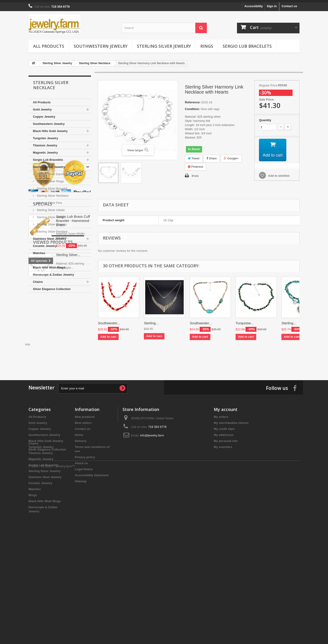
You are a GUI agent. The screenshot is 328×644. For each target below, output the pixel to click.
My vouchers (223, 536)
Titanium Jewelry (45, 143)
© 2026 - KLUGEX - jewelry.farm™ (52, 631)
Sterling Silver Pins (49, 200)
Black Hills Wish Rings (49, 265)
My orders (221, 506)
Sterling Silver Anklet (50, 215)
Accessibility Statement (92, 564)
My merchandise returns (231, 512)
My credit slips (224, 518)
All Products (49, 44)
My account (226, 499)
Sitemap (81, 570)
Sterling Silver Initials (50, 208)
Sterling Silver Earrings (52, 172)
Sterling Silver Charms (51, 222)
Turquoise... (245, 321)
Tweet (194, 156)
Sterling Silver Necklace (52, 193)
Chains (38, 279)
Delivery (81, 530)
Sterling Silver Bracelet (52, 186)
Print (195, 174)
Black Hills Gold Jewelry (50, 129)
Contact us (289, 4)
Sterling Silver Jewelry (164, 44)
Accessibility (254, 4)
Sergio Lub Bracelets (247, 44)
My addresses (224, 524)
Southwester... (109, 321)
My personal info (226, 530)
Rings (207, 44)
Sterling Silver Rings (50, 179)
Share (212, 156)
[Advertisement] (199, 355)
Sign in (272, 4)
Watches (39, 251)
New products (85, 506)
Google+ (231, 156)
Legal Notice (84, 558)
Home (79, 524)
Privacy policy (85, 546)
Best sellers (83, 512)
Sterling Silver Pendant (52, 229)
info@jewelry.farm (152, 525)
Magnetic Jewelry (45, 150)
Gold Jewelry (42, 107)
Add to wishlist (278, 174)
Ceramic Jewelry (45, 244)
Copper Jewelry (44, 114)
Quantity (265, 118)
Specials (43, 343)
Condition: (192, 107)
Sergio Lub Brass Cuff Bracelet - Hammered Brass (73, 359)
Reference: (193, 100)
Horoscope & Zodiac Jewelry (54, 272)
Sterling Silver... (68, 429)
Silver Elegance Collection (52, 287)
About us (81, 552)
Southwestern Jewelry (101, 44)
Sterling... (151, 321)
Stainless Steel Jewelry (49, 236)
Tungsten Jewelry (46, 136)
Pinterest (196, 164)
